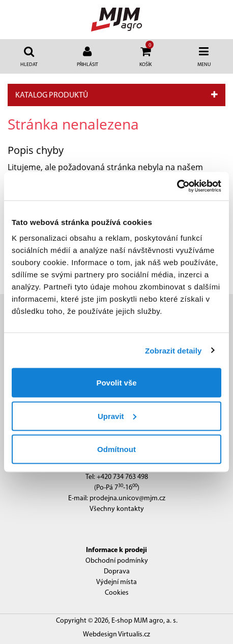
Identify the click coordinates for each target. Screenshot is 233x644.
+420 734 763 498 (122, 477)
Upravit (117, 416)
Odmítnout (116, 449)
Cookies (117, 593)
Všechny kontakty (117, 509)
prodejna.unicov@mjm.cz (127, 498)
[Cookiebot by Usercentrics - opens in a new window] (177, 186)
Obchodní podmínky (117, 561)
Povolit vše (116, 383)
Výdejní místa (116, 582)
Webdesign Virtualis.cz (116, 635)
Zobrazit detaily (173, 350)
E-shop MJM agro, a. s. (144, 621)
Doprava (117, 572)
